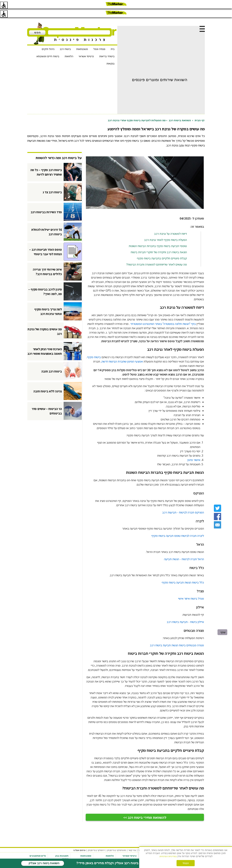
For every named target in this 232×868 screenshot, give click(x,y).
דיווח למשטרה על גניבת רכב (170, 225)
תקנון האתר (190, 841)
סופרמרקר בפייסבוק (117, 841)
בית (113, 40)
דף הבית (200, 112)
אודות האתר (144, 841)
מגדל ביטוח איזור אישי (191, 590)
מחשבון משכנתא (38, 851)
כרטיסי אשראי (86, 48)
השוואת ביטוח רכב (180, 112)
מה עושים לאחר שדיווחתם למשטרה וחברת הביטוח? (157, 256)
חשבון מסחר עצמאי (59, 858)
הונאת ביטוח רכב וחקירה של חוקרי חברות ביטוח (159, 243)
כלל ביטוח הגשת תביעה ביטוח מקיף (183, 574)
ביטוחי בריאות (107, 48)
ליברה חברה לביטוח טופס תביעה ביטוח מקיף (178, 527)
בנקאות (111, 55)
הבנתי (186, 863)
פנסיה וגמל (99, 40)
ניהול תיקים (48, 40)
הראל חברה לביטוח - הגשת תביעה (184, 550)
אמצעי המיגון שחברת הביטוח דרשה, (122, 353)
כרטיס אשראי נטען (128, 855)
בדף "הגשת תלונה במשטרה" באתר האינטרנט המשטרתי (163, 315)
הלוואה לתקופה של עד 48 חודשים (105, 857)
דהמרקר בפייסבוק (96, 841)
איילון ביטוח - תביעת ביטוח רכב (185, 613)
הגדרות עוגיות (159, 841)
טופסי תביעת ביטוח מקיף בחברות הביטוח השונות (158, 237)
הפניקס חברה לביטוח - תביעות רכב (183, 504)
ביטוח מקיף (94, 348)
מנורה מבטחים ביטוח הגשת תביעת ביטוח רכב (177, 637)
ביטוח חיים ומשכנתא (48, 48)
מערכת (202, 841)
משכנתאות (82, 40)
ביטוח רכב (65, 40)
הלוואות (69, 48)
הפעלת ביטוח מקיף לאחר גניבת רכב (165, 231)
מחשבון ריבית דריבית (40, 857)
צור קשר (132, 841)
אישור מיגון (194, 451)
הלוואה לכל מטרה (105, 851)
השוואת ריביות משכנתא (84, 853)
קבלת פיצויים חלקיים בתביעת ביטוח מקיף (162, 250)
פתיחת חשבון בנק (60, 854)
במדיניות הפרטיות (168, 856)
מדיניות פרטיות (175, 841)
